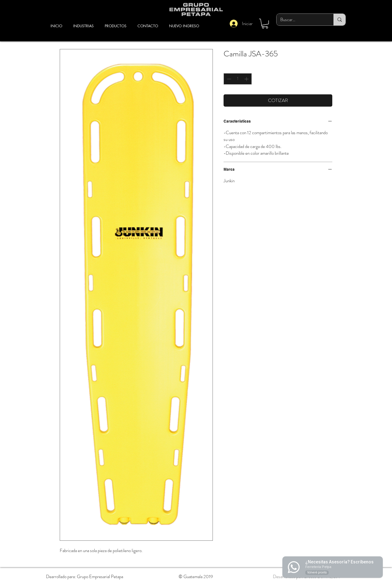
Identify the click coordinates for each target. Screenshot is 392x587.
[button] (265, 24)
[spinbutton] (238, 79)
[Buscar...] (300, 20)
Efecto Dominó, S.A (322, 577)
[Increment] (247, 79)
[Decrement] (228, 79)
